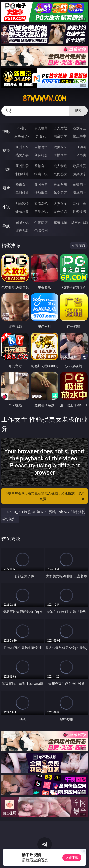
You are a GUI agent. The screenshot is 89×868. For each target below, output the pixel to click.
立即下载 (72, 857)
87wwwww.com (45, 99)
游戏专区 (80, 128)
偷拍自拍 (41, 166)
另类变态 (80, 174)
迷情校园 (22, 212)
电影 (6, 169)
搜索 (78, 110)
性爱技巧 (80, 212)
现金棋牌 (60, 136)
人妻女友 (60, 204)
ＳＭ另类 (80, 155)
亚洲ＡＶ (22, 147)
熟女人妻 (22, 155)
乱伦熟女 (60, 174)
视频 (6, 150)
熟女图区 (60, 193)
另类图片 (80, 193)
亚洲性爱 (22, 166)
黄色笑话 (60, 212)
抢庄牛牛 (80, 136)
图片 (6, 188)
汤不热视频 (80, 222)
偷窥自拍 (22, 185)
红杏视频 (22, 231)
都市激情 (22, 204)
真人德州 (41, 128)
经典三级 (41, 174)
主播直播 (60, 155)
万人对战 (60, 128)
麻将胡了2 (22, 136)
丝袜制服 (41, 155)
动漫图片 (80, 185)
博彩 (6, 131)
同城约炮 (22, 222)
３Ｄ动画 (80, 147)
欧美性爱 (80, 166)
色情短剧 (41, 231)
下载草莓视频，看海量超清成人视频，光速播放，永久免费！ (45, 496)
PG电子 (22, 128)
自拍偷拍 (41, 147)
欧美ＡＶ (60, 147)
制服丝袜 (22, 174)
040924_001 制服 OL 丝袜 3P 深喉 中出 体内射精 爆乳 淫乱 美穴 (43, 515)
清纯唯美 (41, 193)
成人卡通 (60, 166)
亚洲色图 (41, 185)
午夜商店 (41, 222)
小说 (6, 207)
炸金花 (41, 136)
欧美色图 (60, 185)
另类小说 (41, 212)
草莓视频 (60, 222)
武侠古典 (80, 204)
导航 (6, 226)
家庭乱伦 (41, 204)
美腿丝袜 (22, 193)
